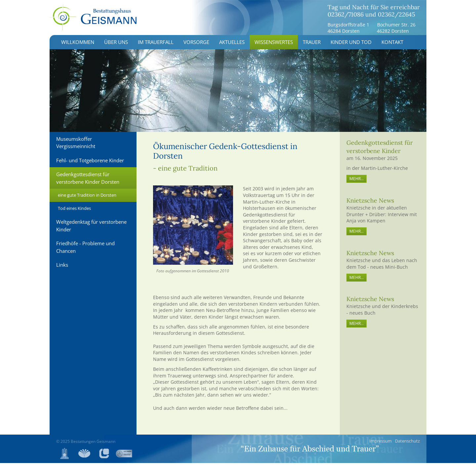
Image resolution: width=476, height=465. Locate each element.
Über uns (116, 44)
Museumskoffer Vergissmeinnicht (76, 145)
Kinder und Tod (351, 44)
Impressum (380, 443)
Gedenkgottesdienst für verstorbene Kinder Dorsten (88, 180)
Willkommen (78, 44)
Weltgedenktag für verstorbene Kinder (91, 228)
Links (62, 267)
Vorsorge (196, 44)
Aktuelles (232, 44)
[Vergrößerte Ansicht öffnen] (193, 227)
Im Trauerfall (156, 44)
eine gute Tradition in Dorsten (87, 197)
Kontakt (392, 44)
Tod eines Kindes (74, 210)
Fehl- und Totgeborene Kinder (90, 162)
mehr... (357, 233)
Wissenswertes (274, 44)
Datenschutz (407, 443)
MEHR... (357, 181)
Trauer (312, 44)
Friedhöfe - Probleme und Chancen (85, 249)
